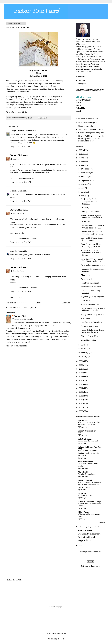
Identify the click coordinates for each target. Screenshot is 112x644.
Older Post (66, 303)
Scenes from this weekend (88, 441)
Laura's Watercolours (87, 431)
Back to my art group (89, 326)
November (86, 173)
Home (39, 303)
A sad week (85, 301)
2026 (81, 150)
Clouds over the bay (86, 126)
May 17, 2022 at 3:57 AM (21, 258)
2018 (81, 373)
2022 (81, 165)
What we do (86, 318)
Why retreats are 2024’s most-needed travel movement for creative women (89, 485)
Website (81, 80)
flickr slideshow (60, 634)
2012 (81, 396)
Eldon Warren (84, 512)
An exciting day (87, 279)
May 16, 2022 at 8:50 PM (20, 242)
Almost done (86, 275)
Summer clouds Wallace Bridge (91, 129)
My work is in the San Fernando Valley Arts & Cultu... (91, 253)
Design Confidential (86, 537)
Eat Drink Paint (85, 439)
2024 (81, 158)
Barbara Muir (16, 155)
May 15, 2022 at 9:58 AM (21, 182)
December (86, 169)
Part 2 (78, 105)
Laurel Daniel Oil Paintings (90, 501)
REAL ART (83, 493)
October (85, 176)
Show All (102, 522)
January (85, 356)
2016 (81, 380)
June (83, 192)
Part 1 (78, 103)
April (84, 345)
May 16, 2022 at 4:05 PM (20, 201)
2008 (81, 411)
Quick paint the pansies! (90, 212)
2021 (81, 361)
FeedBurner (96, 566)
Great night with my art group (93, 265)
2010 (81, 403)
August (84, 184)
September (86, 180)
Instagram (82, 84)
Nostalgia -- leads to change (92, 322)
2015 (81, 384)
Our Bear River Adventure (89, 534)
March (84, 349)
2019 (81, 369)
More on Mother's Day (90, 304)
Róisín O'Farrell (85, 480)
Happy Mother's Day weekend (93, 315)
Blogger (61, 639)
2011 (81, 400)
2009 (81, 407)
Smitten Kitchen (85, 531)
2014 (81, 388)
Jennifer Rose (16, 191)
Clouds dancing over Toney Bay (91, 133)
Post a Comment (15, 297)
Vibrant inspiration (88, 340)
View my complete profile (16, 346)
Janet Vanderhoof (85, 462)
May (83, 196)
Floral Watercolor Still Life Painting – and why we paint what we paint (89, 453)
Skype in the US (85, 540)
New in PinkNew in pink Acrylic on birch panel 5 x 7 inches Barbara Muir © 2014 (91, 138)
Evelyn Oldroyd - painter (21, 131)
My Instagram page (85, 495)
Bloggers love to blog (89, 336)
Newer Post (11, 303)
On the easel (86, 222)
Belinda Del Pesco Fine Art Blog (89, 448)
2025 (81, 154)
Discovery (85, 208)
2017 (81, 377)
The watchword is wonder (91, 287)
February (85, 352)
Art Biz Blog (83, 420)
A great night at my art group (92, 297)
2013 (81, 392)
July (83, 188)
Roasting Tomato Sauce (87, 474)
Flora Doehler (84, 472)
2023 (81, 162)
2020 (81, 365)
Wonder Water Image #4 (88, 123)
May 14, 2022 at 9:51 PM (20, 146)
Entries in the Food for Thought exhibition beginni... (90, 201)
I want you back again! (90, 283)
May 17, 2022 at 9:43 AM (21, 291)
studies (81, 433)
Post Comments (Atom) (26, 307)
